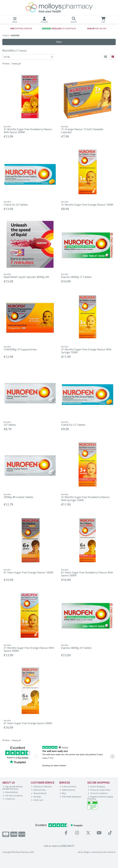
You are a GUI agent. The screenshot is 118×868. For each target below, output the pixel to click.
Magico (87, 852)
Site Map (36, 797)
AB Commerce (109, 852)
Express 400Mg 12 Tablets (76, 277)
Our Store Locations (13, 796)
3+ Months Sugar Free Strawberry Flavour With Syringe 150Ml (85, 499)
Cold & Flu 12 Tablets (73, 425)
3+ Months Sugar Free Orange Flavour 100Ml (87, 205)
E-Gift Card (37, 800)
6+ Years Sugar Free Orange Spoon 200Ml (28, 723)
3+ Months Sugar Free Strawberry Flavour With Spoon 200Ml (28, 131)
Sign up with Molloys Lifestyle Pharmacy (13, 788)
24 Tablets (10, 425)
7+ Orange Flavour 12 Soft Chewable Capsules (82, 131)
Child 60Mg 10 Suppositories (20, 349)
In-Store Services (68, 787)
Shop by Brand (39, 793)
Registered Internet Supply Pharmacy (100, 798)
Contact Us (9, 799)
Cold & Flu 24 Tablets (16, 205)
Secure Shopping (96, 787)
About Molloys (10, 792)
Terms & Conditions (98, 793)
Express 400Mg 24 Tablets (76, 648)
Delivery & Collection (41, 787)
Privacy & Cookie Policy (99, 790)
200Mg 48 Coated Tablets (18, 497)
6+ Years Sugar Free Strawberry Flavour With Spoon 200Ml (87, 574)
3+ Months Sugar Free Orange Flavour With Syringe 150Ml (86, 351)
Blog (63, 793)
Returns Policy (38, 790)
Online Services (67, 790)
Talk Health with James (70, 797)
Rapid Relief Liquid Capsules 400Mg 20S (26, 277)
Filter (59, 42)
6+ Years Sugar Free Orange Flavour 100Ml (28, 572)
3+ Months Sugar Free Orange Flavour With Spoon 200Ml (29, 649)
